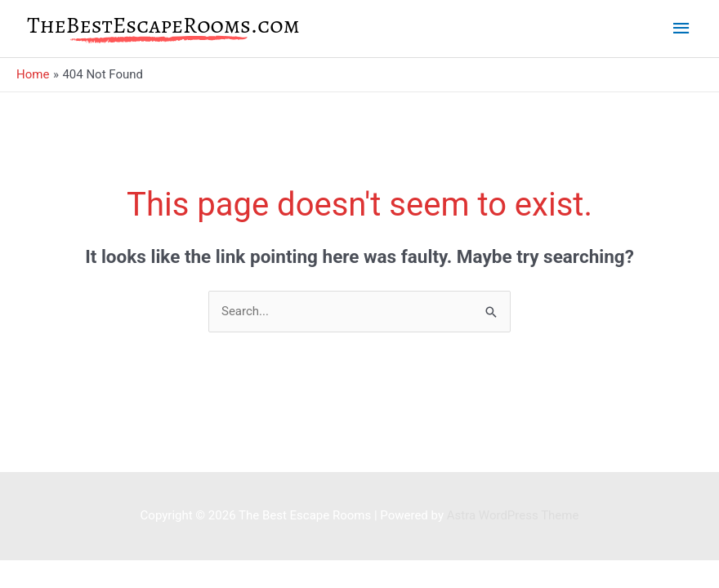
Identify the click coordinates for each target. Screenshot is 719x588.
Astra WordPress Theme (513, 515)
